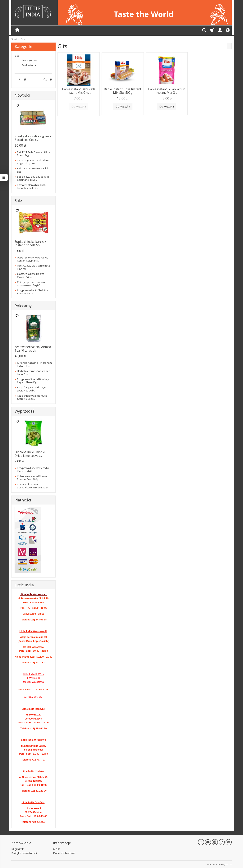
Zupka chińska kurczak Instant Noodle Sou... (30, 243)
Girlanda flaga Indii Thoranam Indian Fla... (34, 364)
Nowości (22, 95)
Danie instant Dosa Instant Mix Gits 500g (123, 91)
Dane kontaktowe (64, 853)
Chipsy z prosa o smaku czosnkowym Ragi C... (31, 284)
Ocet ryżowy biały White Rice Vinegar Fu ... (34, 267)
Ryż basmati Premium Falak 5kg (33, 170)
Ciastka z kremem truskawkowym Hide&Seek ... (34, 486)
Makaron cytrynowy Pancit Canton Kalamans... (32, 259)
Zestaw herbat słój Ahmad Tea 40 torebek (33, 349)
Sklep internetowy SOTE (219, 864)
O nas (57, 849)
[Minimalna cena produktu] (19, 79)
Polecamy (23, 306)
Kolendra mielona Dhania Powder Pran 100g (32, 478)
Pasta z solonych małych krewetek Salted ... (31, 186)
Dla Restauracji (30, 65)
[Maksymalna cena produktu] (45, 79)
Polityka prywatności (24, 853)
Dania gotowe (30, 60)
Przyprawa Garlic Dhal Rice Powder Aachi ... (33, 292)
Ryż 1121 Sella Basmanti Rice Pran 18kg (34, 154)
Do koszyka (123, 106)
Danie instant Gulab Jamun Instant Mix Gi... (167, 91)
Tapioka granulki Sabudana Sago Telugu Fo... (33, 162)
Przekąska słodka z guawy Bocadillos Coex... (33, 138)
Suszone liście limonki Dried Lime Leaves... (30, 454)
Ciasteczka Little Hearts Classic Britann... (31, 275)
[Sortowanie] (229, 46)
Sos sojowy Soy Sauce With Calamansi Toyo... (33, 178)
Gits (17, 55)
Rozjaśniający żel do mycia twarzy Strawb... (32, 389)
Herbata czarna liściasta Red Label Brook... (34, 372)
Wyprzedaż (24, 411)
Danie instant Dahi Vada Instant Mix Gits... (79, 91)
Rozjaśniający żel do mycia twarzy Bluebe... (32, 397)
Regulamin (18, 849)
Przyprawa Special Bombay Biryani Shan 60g (33, 381)
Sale (18, 201)
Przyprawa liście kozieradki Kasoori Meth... (33, 469)
